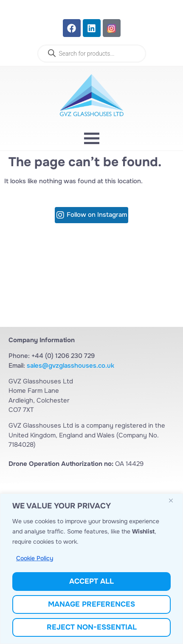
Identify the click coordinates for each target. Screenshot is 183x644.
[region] (91, 569)
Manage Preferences (91, 604)
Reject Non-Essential (92, 627)
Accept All (91, 581)
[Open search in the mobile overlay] (92, 54)
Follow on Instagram (97, 215)
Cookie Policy (35, 559)
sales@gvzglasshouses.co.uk (70, 366)
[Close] (174, 501)
